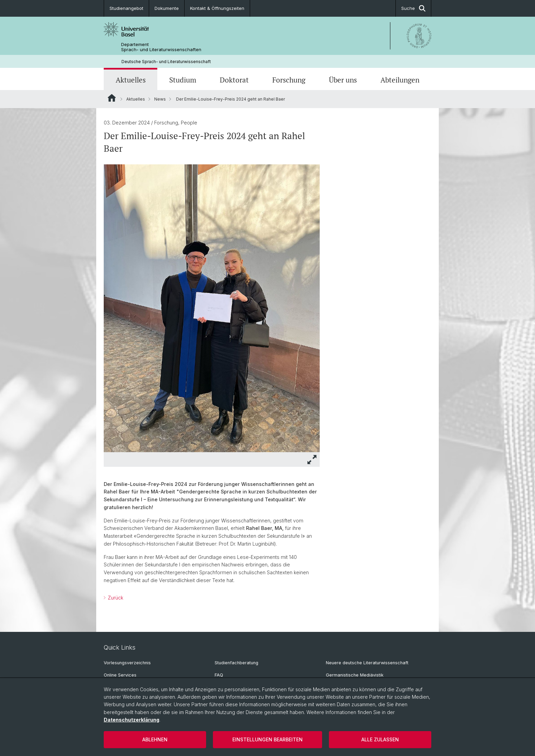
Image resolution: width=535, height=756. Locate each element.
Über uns (343, 80)
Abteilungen (400, 80)
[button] (312, 459)
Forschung (289, 80)
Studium (183, 80)
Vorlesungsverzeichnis (127, 663)
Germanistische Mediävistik (355, 675)
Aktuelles (131, 80)
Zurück (115, 598)
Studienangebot (126, 8)
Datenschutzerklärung (132, 720)
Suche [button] (413, 8)
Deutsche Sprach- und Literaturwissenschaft (166, 62)
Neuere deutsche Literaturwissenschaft (367, 663)
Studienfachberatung (236, 663)
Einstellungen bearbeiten (267, 739)
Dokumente (167, 8)
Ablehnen (155, 739)
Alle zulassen (380, 739)
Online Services (120, 675)
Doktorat (234, 80)
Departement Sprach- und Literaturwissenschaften (161, 47)
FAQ (219, 675)
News (160, 99)
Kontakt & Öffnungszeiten (217, 8)
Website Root (112, 98)
